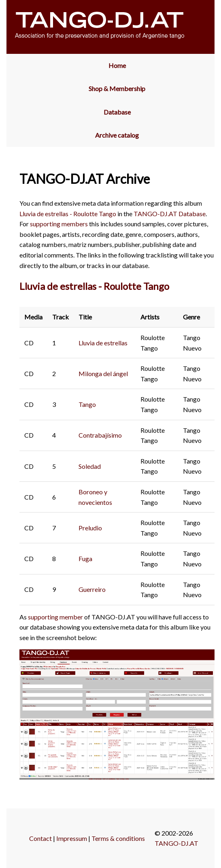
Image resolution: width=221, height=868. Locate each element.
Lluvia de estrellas (103, 343)
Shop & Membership (117, 88)
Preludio (90, 528)
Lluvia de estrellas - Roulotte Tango (68, 214)
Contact (40, 838)
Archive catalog (117, 135)
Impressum (72, 838)
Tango (87, 404)
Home (117, 65)
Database (117, 112)
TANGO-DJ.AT (176, 843)
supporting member (55, 617)
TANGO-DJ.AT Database (170, 214)
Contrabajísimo (100, 435)
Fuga (85, 558)
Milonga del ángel (103, 373)
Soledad (90, 466)
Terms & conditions (118, 838)
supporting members (59, 224)
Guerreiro (92, 589)
